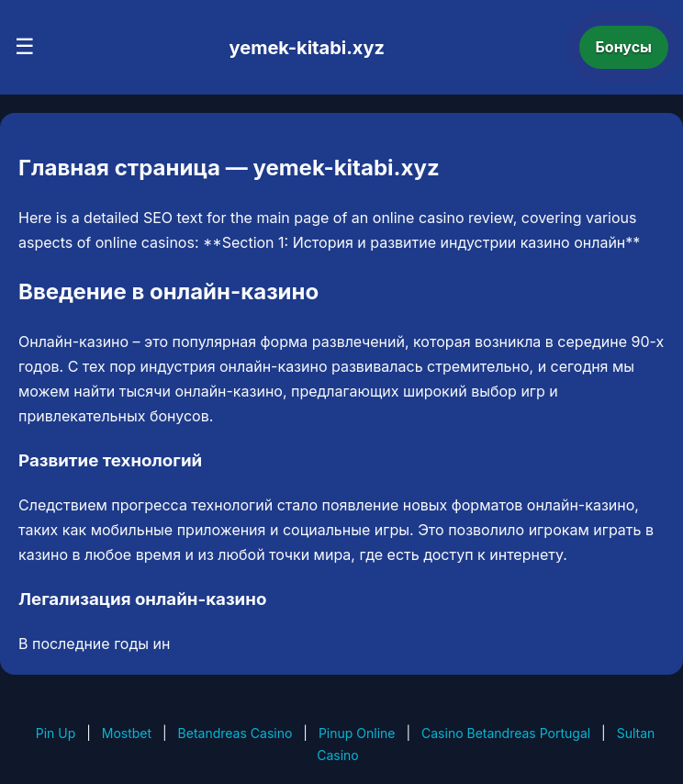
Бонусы (624, 47)
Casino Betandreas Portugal (506, 733)
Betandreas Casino (235, 733)
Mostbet (127, 733)
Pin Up (56, 733)
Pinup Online (357, 733)
